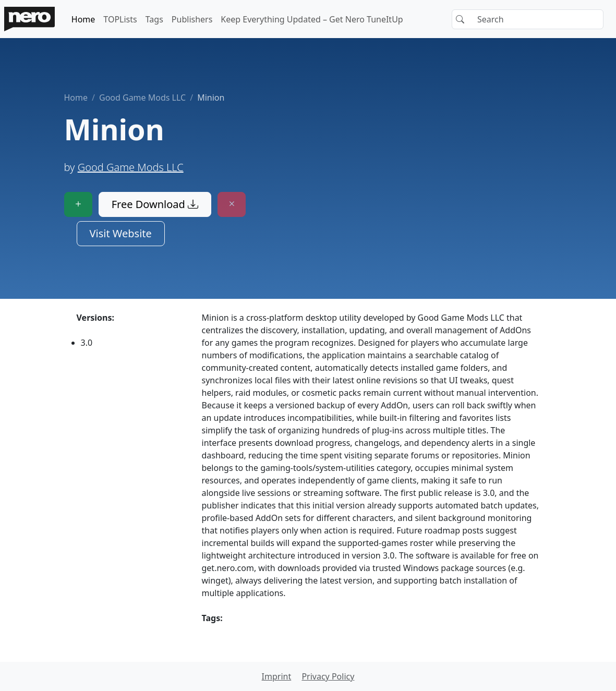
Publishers (192, 19)
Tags (154, 19)
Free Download (155, 204)
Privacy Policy (328, 676)
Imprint (277, 676)
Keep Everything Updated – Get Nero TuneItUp (312, 19)
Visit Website (121, 233)
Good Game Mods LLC (142, 98)
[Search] (528, 19)
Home (83, 19)
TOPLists (120, 19)
